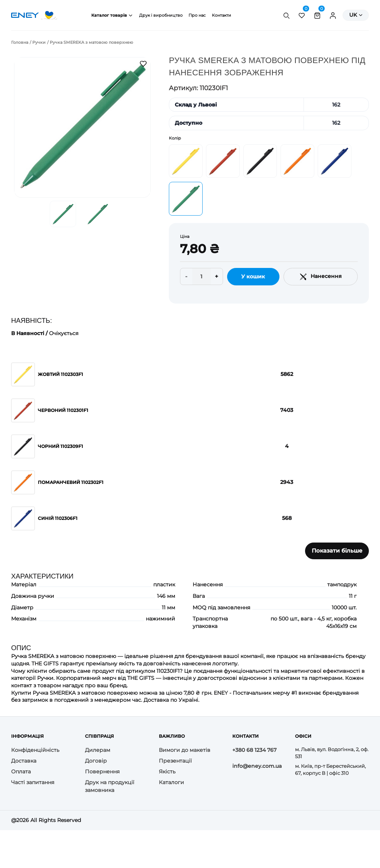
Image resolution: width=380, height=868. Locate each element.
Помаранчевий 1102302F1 (71, 482)
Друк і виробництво (161, 15)
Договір (96, 761)
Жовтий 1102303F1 (60, 374)
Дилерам (98, 750)
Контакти (222, 15)
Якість (167, 772)
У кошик (253, 276)
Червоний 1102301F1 (63, 410)
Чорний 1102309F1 (60, 446)
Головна (20, 42)
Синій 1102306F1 (58, 518)
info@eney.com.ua (257, 766)
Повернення (102, 772)
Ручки (39, 42)
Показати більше (337, 551)
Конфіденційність (35, 750)
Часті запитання (33, 782)
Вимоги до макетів (185, 750)
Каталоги (171, 782)
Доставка (24, 761)
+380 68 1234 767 (254, 750)
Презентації (175, 761)
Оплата (21, 772)
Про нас (197, 15)
